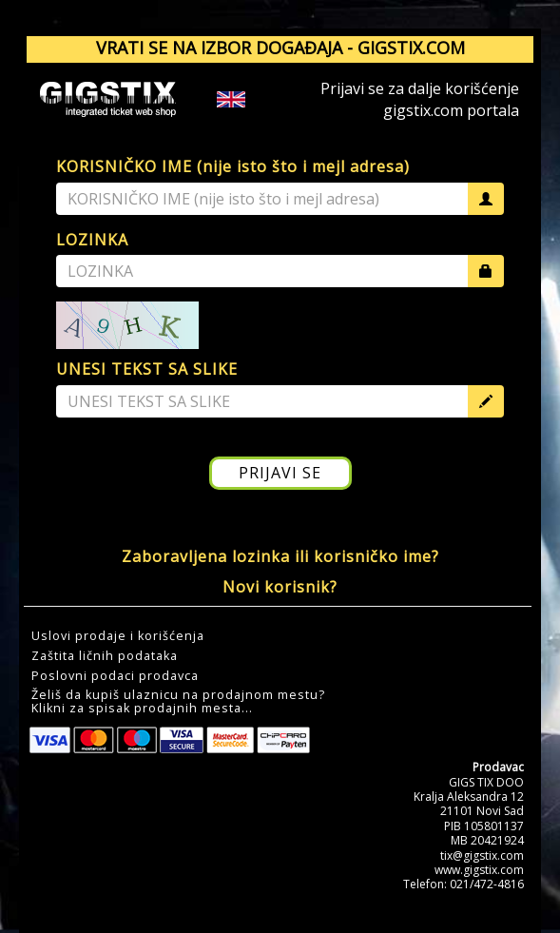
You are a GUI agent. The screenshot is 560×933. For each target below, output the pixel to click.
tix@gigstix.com (482, 855)
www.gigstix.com (479, 870)
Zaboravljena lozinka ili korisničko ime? (280, 556)
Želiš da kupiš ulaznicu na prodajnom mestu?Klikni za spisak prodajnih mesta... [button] (178, 702)
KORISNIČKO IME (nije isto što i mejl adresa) (233, 166)
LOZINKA (92, 240)
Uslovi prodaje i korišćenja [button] (118, 636)
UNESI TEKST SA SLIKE (147, 369)
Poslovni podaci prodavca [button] (115, 676)
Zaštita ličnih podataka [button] (105, 656)
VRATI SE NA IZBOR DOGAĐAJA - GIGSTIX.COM (280, 48)
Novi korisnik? (280, 587)
